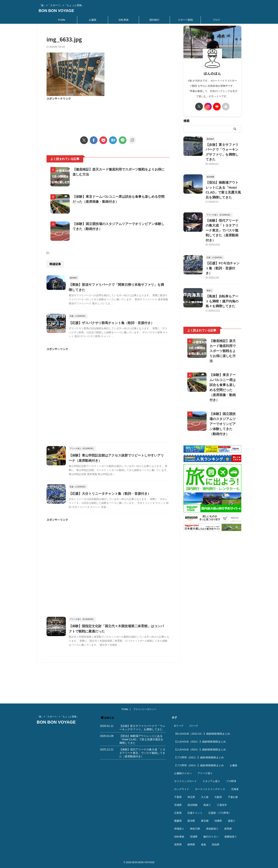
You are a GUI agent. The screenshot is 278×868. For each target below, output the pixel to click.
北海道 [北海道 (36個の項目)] (235, 789)
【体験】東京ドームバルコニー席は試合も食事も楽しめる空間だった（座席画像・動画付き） (222, 352)
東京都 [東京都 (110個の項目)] (205, 821)
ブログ (216, 20)
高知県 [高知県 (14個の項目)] (216, 845)
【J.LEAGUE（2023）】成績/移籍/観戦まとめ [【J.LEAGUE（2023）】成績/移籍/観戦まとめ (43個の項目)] (200, 750)
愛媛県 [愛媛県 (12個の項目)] (178, 821)
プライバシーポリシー (145, 709)
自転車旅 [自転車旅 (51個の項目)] (179, 837)
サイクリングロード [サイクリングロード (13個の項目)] (185, 781)
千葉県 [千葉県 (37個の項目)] (178, 797)
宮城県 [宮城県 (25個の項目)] (178, 805)
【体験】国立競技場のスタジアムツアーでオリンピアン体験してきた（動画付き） (222, 386)
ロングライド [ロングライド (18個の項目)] (182, 789)
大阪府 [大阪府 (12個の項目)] (218, 797)
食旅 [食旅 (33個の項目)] (203, 845)
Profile (62, 20)
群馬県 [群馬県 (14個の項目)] (228, 829)
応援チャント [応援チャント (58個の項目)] (195, 813)
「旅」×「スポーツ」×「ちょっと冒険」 (58, 717)
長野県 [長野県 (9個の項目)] (178, 845)
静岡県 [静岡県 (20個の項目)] (191, 845)
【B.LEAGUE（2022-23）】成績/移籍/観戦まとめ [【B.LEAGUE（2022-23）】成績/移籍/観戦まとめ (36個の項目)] (202, 734)
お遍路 (93, 20)
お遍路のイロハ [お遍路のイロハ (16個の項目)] (183, 773)
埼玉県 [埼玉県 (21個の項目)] (191, 797)
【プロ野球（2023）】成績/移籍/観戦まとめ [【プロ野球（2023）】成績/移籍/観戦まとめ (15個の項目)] (199, 766)
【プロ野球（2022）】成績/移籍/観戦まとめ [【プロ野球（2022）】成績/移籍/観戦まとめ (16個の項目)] (199, 758)
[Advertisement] (108, 116)
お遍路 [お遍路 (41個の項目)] (234, 766)
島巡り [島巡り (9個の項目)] (207, 805)
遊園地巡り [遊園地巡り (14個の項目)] (231, 837)
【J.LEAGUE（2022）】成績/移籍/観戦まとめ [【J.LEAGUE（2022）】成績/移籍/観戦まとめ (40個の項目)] (200, 742)
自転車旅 (124, 20)
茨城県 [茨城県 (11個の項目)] (194, 837)
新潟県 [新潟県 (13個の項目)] (191, 821)
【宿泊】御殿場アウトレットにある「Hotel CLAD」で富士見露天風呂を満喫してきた (223, 180)
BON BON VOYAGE (56, 11)
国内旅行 (154, 20)
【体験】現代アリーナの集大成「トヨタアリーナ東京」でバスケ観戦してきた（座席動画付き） (142, 753)
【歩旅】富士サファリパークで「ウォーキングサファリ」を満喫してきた (223, 149)
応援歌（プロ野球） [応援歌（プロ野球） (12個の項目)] (220, 813)
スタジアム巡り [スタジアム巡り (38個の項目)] (211, 781)
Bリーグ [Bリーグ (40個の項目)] (179, 726)
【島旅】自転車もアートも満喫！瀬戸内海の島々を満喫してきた (223, 274)
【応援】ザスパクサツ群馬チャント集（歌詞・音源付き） (119, 352)
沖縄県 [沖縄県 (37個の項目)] (218, 821)
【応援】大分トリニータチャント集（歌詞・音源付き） (117, 526)
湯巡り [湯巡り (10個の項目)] (232, 821)
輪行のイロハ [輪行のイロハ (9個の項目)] (211, 837)
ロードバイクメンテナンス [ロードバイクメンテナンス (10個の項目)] (210, 789)
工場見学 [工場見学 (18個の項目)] (222, 805)
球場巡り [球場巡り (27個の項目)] (179, 829)
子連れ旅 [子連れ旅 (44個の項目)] (233, 797)
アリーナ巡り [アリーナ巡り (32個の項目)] (205, 773)
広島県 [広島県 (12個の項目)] (178, 813)
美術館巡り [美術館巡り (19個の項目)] (212, 829)
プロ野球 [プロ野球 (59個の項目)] (231, 781)
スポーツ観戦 (185, 20)
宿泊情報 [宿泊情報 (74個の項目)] (192, 805)
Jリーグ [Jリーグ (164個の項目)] (194, 726)
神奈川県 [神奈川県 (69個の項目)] (195, 829)
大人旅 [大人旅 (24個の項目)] (205, 797)
